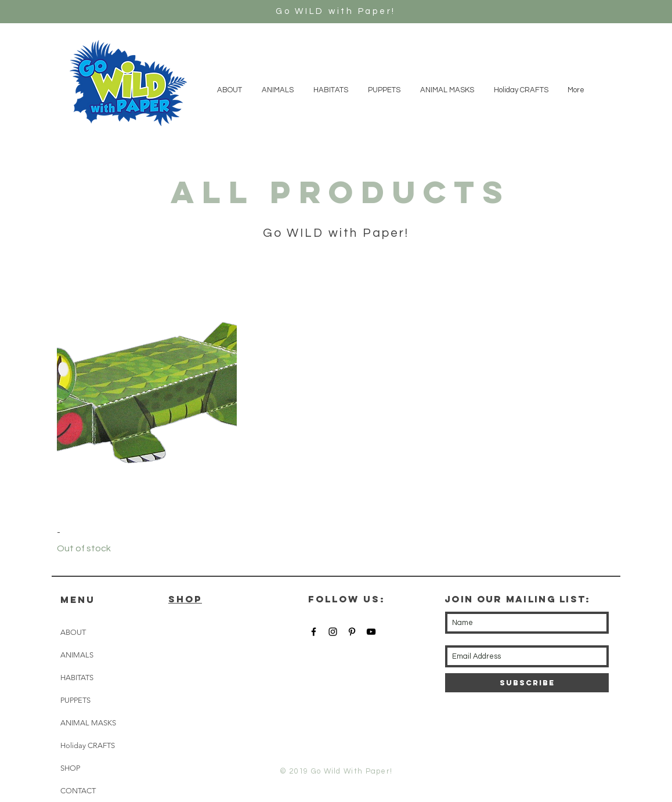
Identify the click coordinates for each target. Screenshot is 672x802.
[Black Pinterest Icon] (352, 632)
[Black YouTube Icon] (371, 632)
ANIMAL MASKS (88, 723)
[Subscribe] (527, 683)
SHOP (70, 768)
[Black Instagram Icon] (333, 632)
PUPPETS (75, 700)
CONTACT (78, 791)
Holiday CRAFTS (88, 745)
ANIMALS (77, 655)
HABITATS (77, 678)
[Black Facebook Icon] (314, 632)
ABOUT (73, 632)
